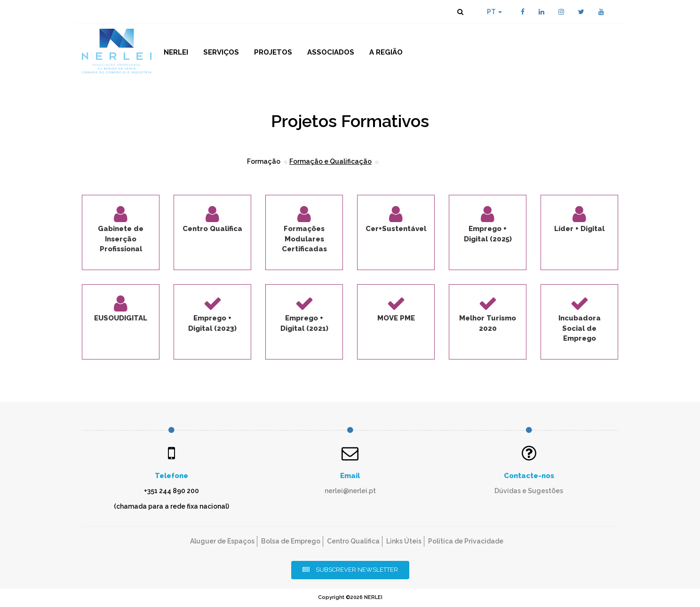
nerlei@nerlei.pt (350, 491)
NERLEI (176, 52)
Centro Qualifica (353, 541)
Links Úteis (404, 541)
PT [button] (494, 12)
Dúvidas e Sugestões (529, 491)
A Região (386, 52)
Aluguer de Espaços (222, 541)
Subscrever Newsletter (350, 570)
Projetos (273, 52)
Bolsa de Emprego (291, 541)
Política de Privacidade (466, 541)
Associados (331, 52)
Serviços (221, 52)
